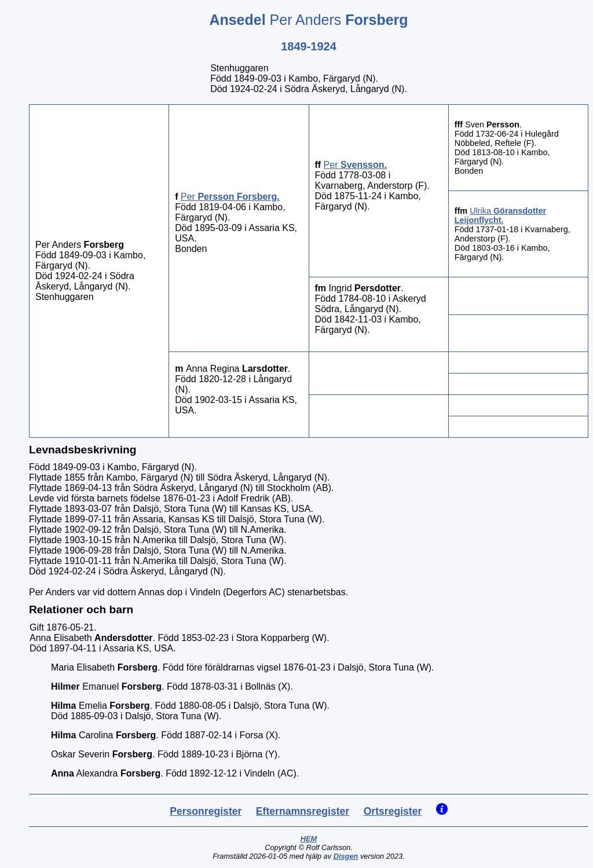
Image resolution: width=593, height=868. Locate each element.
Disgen (346, 856)
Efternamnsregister (303, 811)
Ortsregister (393, 811)
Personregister (206, 811)
